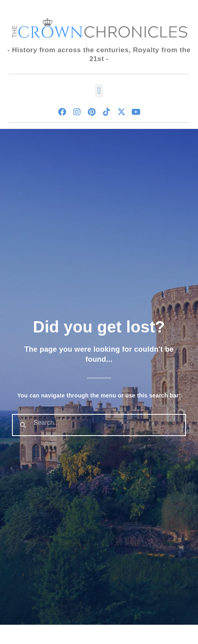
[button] (99, 91)
